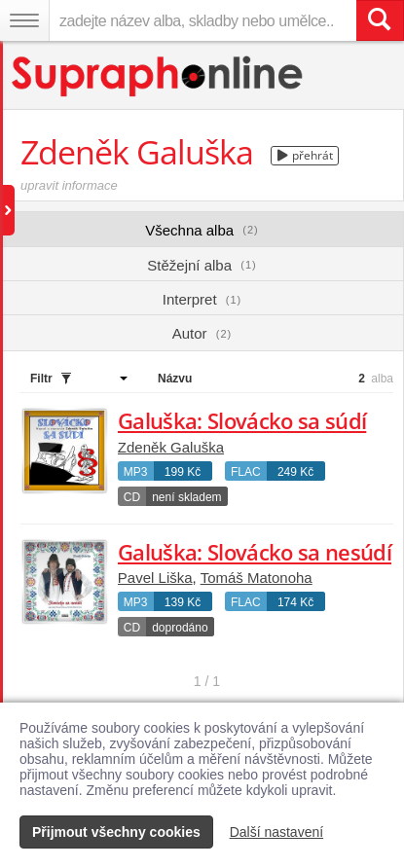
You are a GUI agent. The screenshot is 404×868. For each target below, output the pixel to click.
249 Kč (295, 472)
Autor (202, 333)
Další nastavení (277, 832)
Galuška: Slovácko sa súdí (242, 420)
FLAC (246, 472)
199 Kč (183, 472)
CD (132, 497)
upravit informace (69, 185)
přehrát (305, 155)
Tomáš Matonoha (257, 578)
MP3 (136, 472)
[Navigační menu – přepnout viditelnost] (24, 20)
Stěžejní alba (202, 265)
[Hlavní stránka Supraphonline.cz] (158, 76)
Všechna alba (202, 230)
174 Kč (295, 602)
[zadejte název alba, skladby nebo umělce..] (202, 20)
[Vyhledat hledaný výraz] (380, 20)
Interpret (202, 299)
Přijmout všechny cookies (116, 832)
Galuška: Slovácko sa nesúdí (255, 552)
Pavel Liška (155, 578)
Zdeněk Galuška (171, 447)
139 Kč (183, 602)
